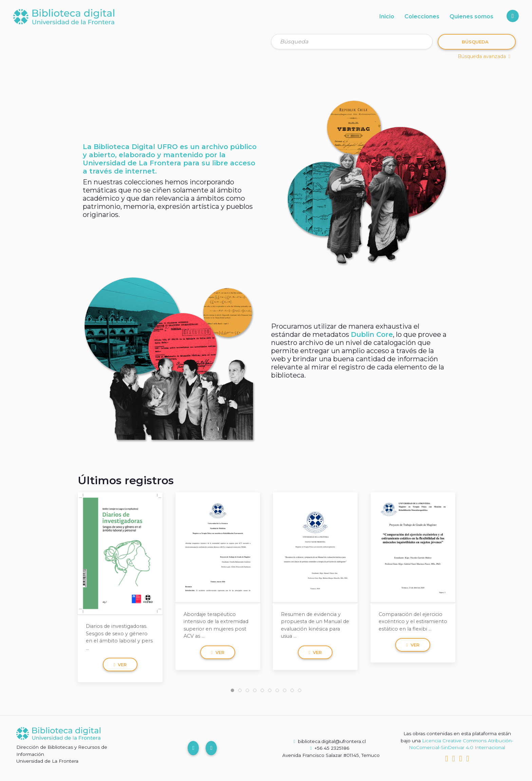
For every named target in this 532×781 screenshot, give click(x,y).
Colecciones (422, 16)
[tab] (232, 690)
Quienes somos (471, 16)
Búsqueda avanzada (484, 56)
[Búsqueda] (352, 42)
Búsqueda (475, 42)
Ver (120, 664)
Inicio (387, 16)
